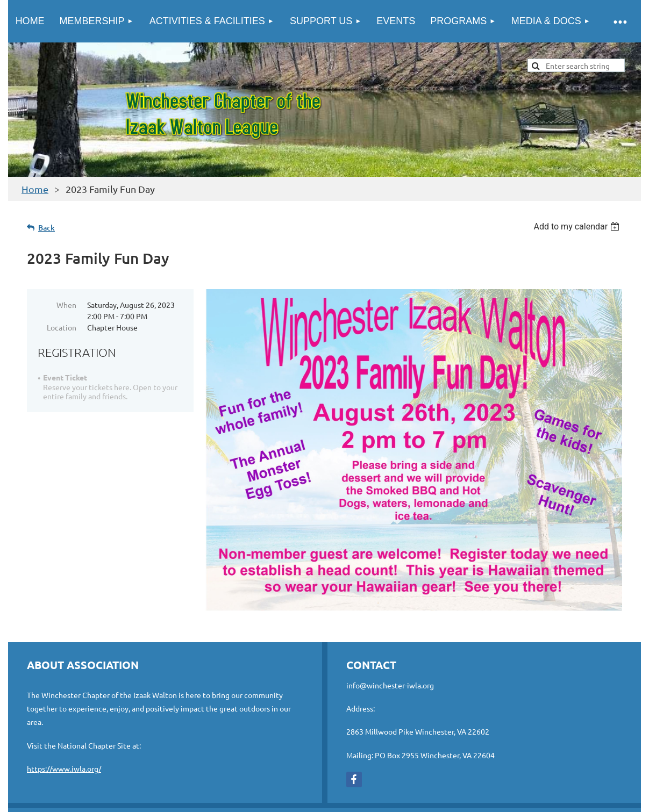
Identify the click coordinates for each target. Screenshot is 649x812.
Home (35, 189)
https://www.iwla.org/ (64, 768)
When (66, 305)
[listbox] (578, 227)
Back (47, 228)
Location (62, 327)
